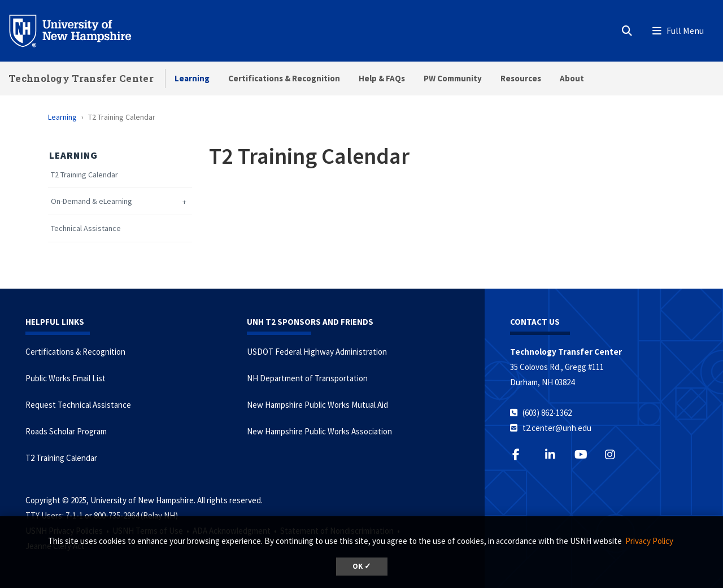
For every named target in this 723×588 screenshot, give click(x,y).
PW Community (453, 78)
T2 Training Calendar (84, 175)
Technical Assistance (86, 228)
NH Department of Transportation (307, 378)
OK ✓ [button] (362, 566)
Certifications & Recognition (284, 78)
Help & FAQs (382, 78)
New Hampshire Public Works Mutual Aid (317, 405)
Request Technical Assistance (78, 405)
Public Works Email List (66, 378)
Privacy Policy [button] (649, 541)
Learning (192, 78)
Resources (521, 78)
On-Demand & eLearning (92, 201)
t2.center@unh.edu (557, 428)
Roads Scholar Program (66, 431)
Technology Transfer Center (81, 78)
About (572, 78)
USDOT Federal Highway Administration (317, 352)
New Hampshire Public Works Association (319, 431)
